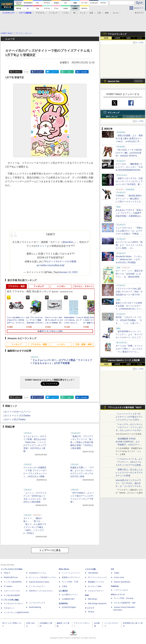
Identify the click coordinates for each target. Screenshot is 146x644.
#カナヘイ (51, 261)
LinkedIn (84, 72)
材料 (107, 13)
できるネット (9, 608)
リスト (26, 72)
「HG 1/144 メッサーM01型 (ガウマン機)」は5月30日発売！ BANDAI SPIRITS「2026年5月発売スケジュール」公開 (129, 156)
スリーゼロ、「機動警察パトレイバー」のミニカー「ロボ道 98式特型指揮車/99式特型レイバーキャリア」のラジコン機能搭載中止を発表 (129, 170)
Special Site (114, 81)
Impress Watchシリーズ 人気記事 (124, 360)
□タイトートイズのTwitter (17, 416)
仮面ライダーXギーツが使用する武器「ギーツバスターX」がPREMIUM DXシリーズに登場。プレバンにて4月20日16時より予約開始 (129, 309)
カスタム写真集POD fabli (125, 603)
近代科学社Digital (69, 607)
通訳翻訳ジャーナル (96, 582)
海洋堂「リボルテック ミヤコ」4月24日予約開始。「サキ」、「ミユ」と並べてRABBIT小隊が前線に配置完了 (129, 323)
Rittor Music (64, 569)
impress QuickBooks (122, 582)
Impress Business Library (39, 582)
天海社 (117, 573)
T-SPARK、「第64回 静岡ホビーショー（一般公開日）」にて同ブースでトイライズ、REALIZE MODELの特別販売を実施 (129, 202)
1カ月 (140, 38)
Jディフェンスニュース (97, 577)
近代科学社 (63, 604)
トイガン (66, 13)
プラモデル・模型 (16, 286)
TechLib (91, 612)
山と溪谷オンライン (70, 595)
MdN (87, 595)
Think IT (7, 573)
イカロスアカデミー (96, 591)
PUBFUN (115, 586)
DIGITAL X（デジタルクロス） (41, 591)
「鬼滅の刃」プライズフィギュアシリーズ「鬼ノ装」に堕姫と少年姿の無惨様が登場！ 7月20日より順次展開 (82, 442)
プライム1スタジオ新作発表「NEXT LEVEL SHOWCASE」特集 (125, 408)
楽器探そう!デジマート (71, 577)
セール (116, 13)
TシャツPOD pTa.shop (124, 598)
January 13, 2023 (68, 272)
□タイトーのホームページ (17, 412)
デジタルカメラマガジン (14, 604)
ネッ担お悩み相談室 (12, 595)
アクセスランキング (117, 34)
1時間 (106, 38)
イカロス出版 (90, 569)
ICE (112, 569)
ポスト (18, 72)
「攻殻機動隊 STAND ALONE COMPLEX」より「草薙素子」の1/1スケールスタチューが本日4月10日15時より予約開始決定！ (129, 445)
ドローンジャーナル (12, 591)
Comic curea (119, 577)
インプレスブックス (37, 603)
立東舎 (65, 586)
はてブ (54, 72)
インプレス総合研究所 (13, 582)
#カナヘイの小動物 (66, 261)
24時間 (117, 38)
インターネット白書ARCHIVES (16, 612)
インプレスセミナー (37, 586)
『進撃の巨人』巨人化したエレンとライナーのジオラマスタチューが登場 (129, 473)
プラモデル (40, 13)
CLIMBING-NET (68, 599)
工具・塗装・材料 (83, 344)
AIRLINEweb (93, 573)
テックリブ (89, 608)
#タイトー (41, 246)
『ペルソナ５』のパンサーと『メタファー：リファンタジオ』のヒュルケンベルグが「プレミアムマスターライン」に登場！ (129, 430)
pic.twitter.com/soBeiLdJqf (51, 265)
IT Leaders (8, 586)
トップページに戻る (50, 550)
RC (75, 13)
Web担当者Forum (11, 577)
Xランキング (114, 113)
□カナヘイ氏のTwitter (14, 419)
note (69, 72)
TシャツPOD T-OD (70, 582)
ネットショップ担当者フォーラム (42, 577)
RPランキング (112, 117)
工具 (99, 13)
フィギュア (53, 13)
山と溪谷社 (63, 591)
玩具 (91, 13)
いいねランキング (134, 117)
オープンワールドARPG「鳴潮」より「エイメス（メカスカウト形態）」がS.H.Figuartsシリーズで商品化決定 (129, 248)
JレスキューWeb (95, 586)
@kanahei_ (68, 242)
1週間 (128, 38)
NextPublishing (35, 607)
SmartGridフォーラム (38, 573)
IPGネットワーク (118, 595)
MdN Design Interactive (97, 604)
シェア (39, 72)
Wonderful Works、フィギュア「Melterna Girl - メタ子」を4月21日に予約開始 (129, 259)
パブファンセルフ (121, 590)
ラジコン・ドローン (83, 286)
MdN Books (93, 599)
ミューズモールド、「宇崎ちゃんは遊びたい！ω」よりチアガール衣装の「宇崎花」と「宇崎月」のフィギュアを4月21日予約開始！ (129, 234)
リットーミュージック (71, 573)
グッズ (83, 13)
